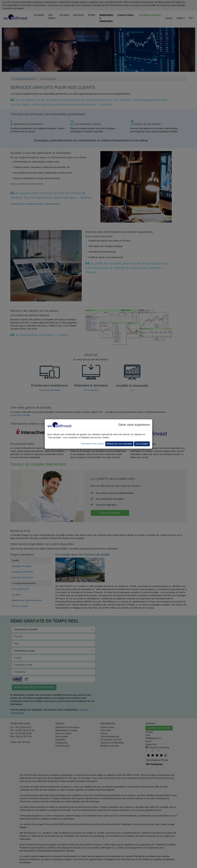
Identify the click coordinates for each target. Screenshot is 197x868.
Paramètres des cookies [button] (92, 444)
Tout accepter (142, 444)
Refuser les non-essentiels (119, 444)
